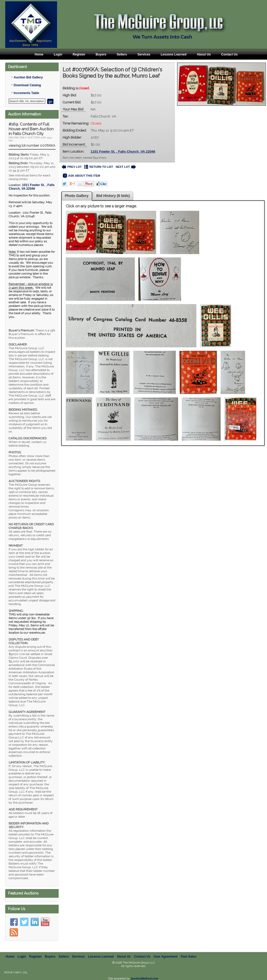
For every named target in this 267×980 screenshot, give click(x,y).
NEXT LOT (126, 167)
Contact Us (229, 54)
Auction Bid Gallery (28, 77)
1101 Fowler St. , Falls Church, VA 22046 (123, 152)
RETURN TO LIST (99, 167)
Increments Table (26, 93)
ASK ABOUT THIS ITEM (81, 176)
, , (32, 187)
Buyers (101, 54)
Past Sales (189, 957)
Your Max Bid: (73, 109)
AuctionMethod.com (144, 978)
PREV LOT (72, 167)
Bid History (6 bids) (113, 196)
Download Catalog (27, 85)
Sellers (122, 54)
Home (39, 54)
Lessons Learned (174, 54)
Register (79, 54)
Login (58, 54)
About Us (204, 54)
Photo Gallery (77, 196)
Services (144, 54)
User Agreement (166, 957)
